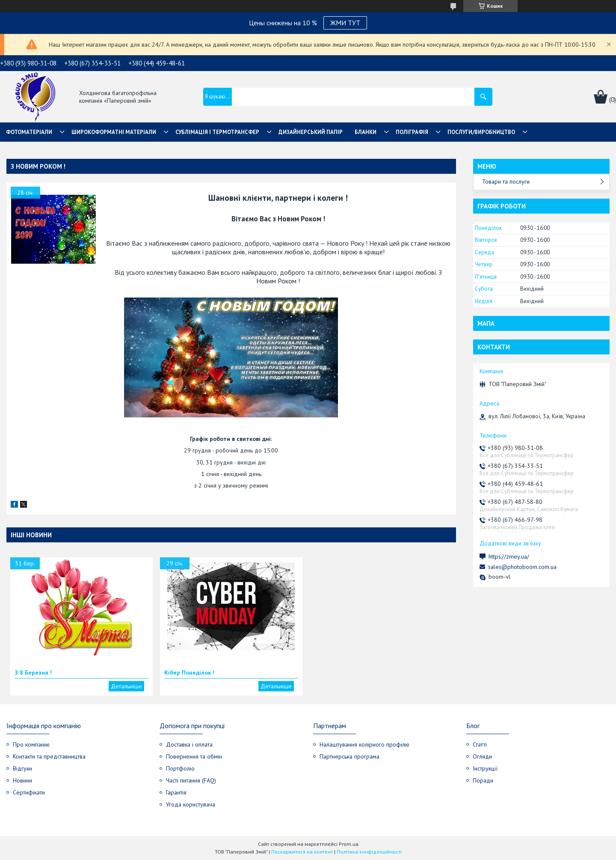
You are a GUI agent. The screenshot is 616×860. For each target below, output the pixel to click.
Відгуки (22, 768)
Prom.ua (349, 844)
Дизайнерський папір (311, 132)
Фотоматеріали (29, 132)
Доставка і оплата (189, 744)
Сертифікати (29, 792)
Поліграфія (412, 132)
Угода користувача (191, 804)
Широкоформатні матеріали (114, 132)
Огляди (482, 756)
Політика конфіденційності (369, 852)
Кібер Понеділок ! (189, 673)
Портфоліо (180, 768)
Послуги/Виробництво (481, 132)
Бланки (366, 132)
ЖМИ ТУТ (345, 23)
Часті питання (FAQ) (191, 780)
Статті (480, 744)
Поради (483, 780)
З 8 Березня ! (33, 673)
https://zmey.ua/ (509, 556)
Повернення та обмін (194, 756)
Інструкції (485, 768)
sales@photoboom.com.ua (522, 567)
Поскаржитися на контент (302, 852)
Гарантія (176, 792)
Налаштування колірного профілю (364, 744)
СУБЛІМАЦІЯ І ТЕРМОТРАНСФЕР (217, 132)
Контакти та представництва (49, 756)
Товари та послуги (506, 182)
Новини (22, 780)
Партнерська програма (349, 756)
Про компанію (31, 744)
